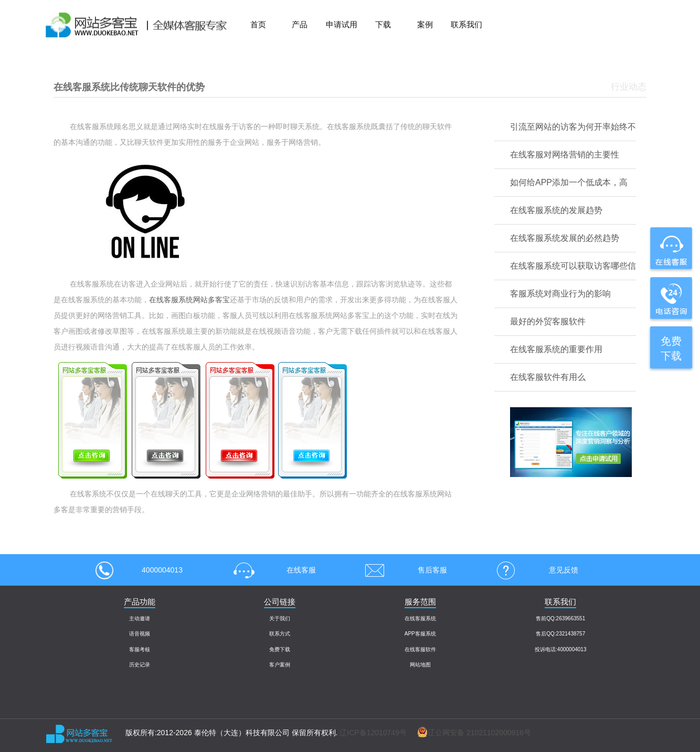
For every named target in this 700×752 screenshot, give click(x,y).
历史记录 (140, 665)
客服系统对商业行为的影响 (560, 294)
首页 (258, 24)
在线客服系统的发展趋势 (556, 210)
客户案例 (280, 665)
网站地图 (420, 665)
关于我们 (280, 618)
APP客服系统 (420, 634)
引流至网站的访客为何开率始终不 (573, 127)
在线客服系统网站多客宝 (189, 300)
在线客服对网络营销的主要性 (565, 155)
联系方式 (280, 634)
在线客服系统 (420, 618)
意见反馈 (534, 570)
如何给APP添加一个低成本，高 (569, 182)
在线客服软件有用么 (548, 377)
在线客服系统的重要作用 (556, 349)
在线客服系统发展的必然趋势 (565, 238)
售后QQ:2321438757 (560, 634)
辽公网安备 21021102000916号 (469, 733)
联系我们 (466, 24)
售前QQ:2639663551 (560, 618)
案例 (425, 24)
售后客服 (402, 570)
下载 (383, 24)
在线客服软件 (420, 649)
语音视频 (140, 634)
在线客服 (271, 570)
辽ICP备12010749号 (373, 733)
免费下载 (280, 649)
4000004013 (139, 570)
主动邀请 (140, 618)
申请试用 (342, 24)
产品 (300, 24)
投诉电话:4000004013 (560, 649)
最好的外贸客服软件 (548, 321)
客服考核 (140, 649)
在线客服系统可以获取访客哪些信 (573, 266)
